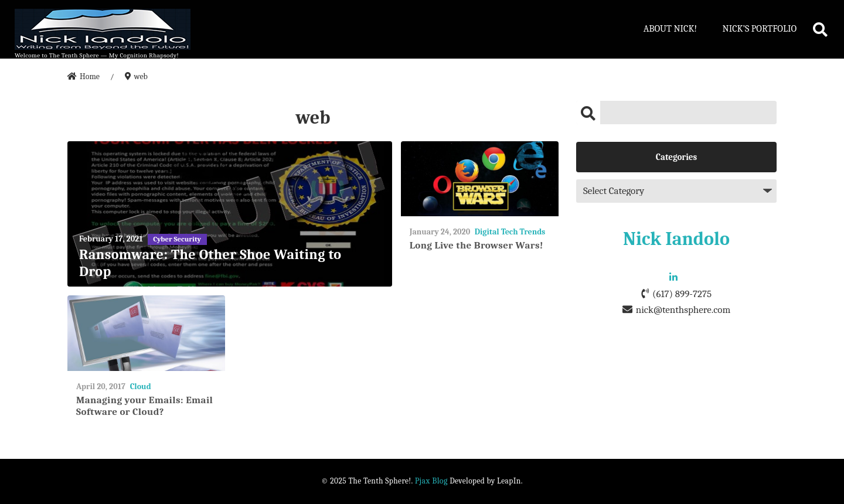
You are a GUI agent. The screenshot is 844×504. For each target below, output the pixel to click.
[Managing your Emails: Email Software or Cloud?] (146, 333)
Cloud (141, 386)
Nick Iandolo (676, 239)
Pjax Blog (431, 481)
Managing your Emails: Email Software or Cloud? (144, 406)
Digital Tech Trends (510, 232)
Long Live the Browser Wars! (477, 245)
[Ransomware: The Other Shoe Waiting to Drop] (230, 214)
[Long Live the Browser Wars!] (480, 179)
